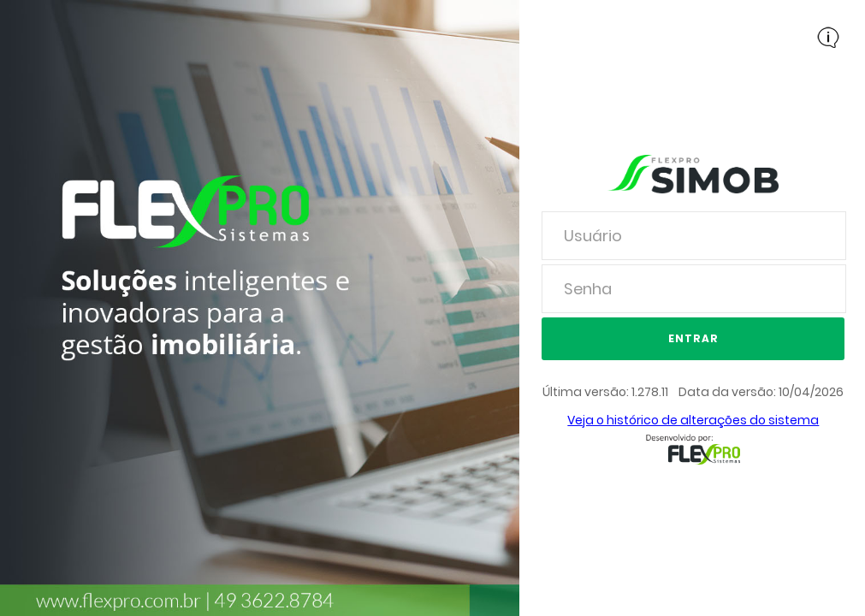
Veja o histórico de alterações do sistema (693, 420)
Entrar (693, 338)
